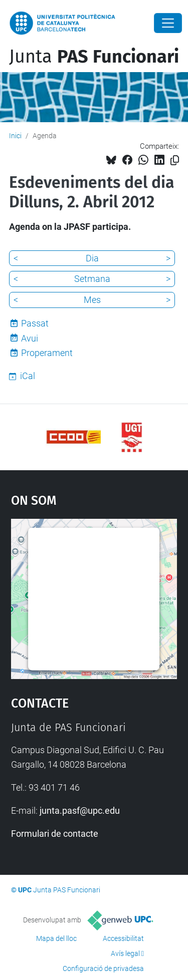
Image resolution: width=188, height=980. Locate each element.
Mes (92, 300)
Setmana (92, 279)
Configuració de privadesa (103, 968)
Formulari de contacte (55, 834)
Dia (92, 258)
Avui (30, 338)
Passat (35, 323)
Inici (15, 136)
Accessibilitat (123, 938)
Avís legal (125, 953)
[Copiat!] (175, 160)
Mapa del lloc (56, 938)
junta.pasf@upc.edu (80, 810)
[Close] (168, 23)
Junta (94, 57)
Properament (47, 353)
